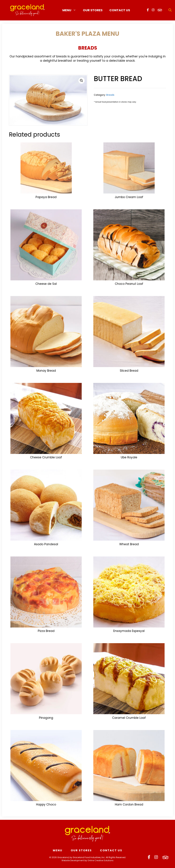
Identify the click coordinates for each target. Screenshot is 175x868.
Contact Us (120, 10)
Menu (71, 10)
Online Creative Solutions (100, 860)
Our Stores (93, 10)
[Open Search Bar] (170, 10)
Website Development (73, 860)
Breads (88, 48)
